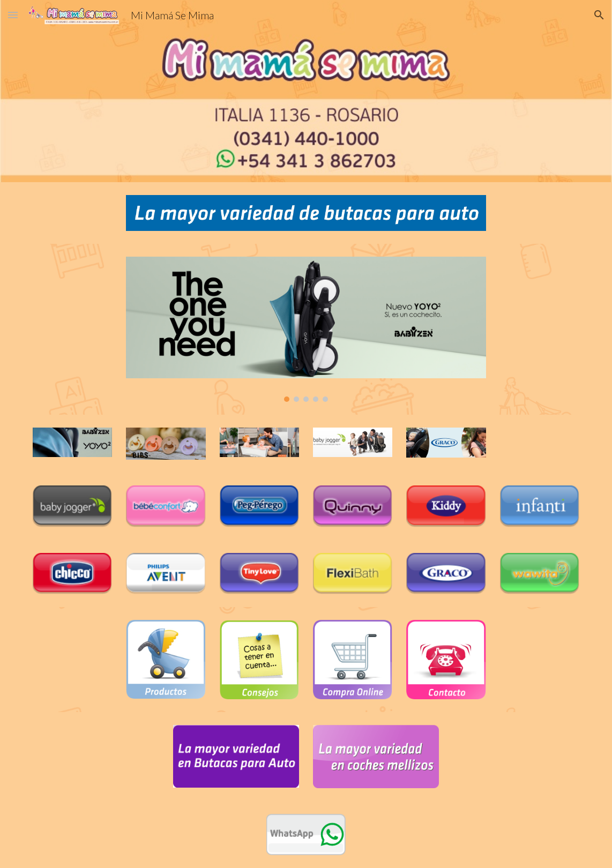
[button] (13, 15)
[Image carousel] (306, 329)
